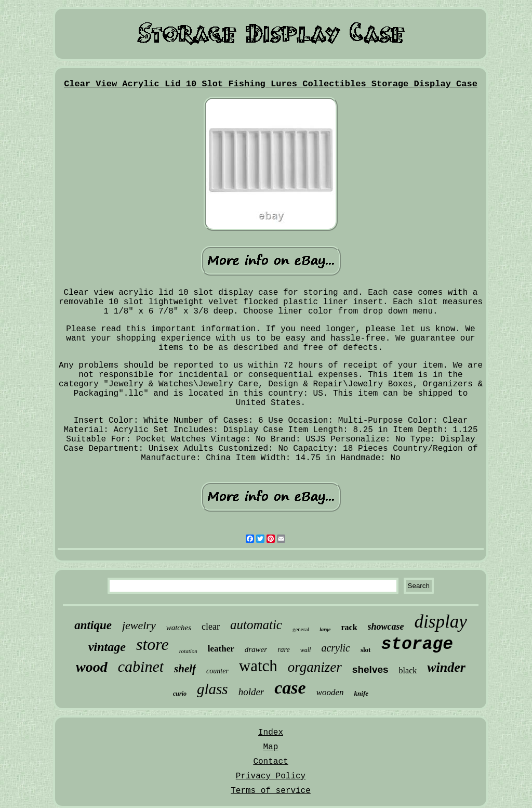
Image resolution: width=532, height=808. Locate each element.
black (408, 670)
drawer (256, 649)
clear (211, 627)
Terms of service (271, 791)
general (301, 629)
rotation (188, 651)
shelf (185, 669)
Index (271, 733)
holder (251, 692)
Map (271, 747)
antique (93, 625)
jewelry (139, 625)
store (152, 644)
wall (306, 650)
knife (361, 693)
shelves (370, 669)
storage (417, 644)
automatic (256, 625)
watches (179, 628)
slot (366, 650)
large (325, 629)
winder (446, 667)
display (441, 622)
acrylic (336, 648)
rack (349, 627)
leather (221, 649)
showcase (386, 627)
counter (217, 671)
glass (212, 689)
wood (92, 667)
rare (284, 650)
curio (180, 694)
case (290, 688)
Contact (270, 762)
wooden (330, 692)
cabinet (141, 666)
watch (258, 666)
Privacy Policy (271, 776)
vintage (107, 647)
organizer (315, 667)
